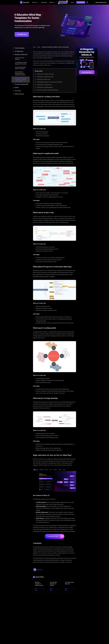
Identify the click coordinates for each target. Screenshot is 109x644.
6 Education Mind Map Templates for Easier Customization (21, 80)
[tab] (21, 48)
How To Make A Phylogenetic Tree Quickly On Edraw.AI (20, 73)
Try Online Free (22, 34)
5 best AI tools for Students (20, 59)
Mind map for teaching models (44, 85)
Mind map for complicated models (45, 77)
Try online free (81, 2)
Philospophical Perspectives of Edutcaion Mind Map (50, 82)
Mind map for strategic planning (45, 87)
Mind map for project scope (44, 79)
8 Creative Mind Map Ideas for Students (20, 68)
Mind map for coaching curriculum (45, 74)
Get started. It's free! (55, 536)
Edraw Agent (44, 2)
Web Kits (52, 2)
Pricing (72, 2)
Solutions (35, 2)
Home (34, 47)
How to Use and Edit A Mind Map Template (48, 90)
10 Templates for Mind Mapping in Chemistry (21, 63)
